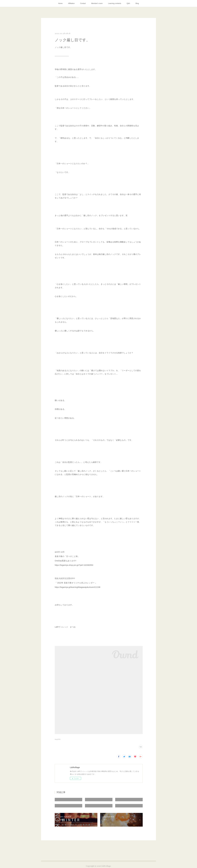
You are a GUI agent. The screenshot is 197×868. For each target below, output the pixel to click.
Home (60, 3)
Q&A (128, 3)
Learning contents (115, 3)
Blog (137, 3)
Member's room (97, 3)
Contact (83, 3)
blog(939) (58, 739)
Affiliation (71, 3)
